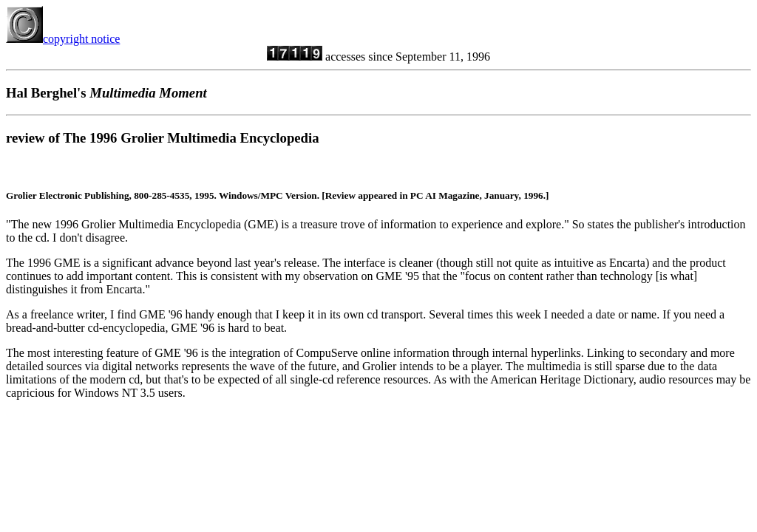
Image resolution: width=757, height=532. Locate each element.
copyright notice (63, 39)
